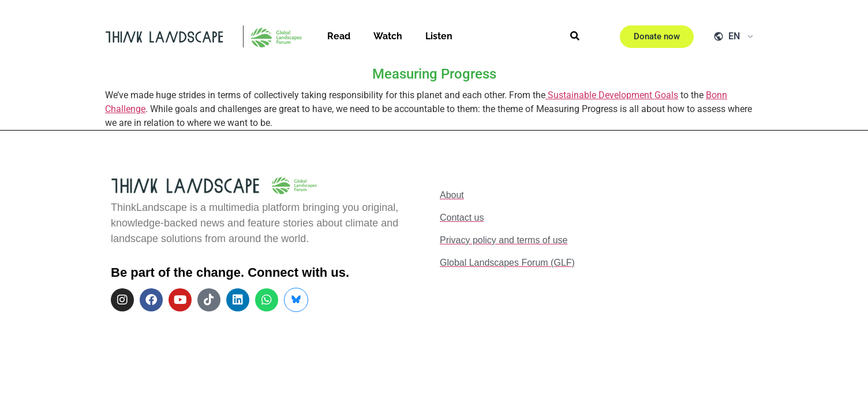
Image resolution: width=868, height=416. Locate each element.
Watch (388, 36)
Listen (439, 36)
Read (339, 36)
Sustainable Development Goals (612, 95)
